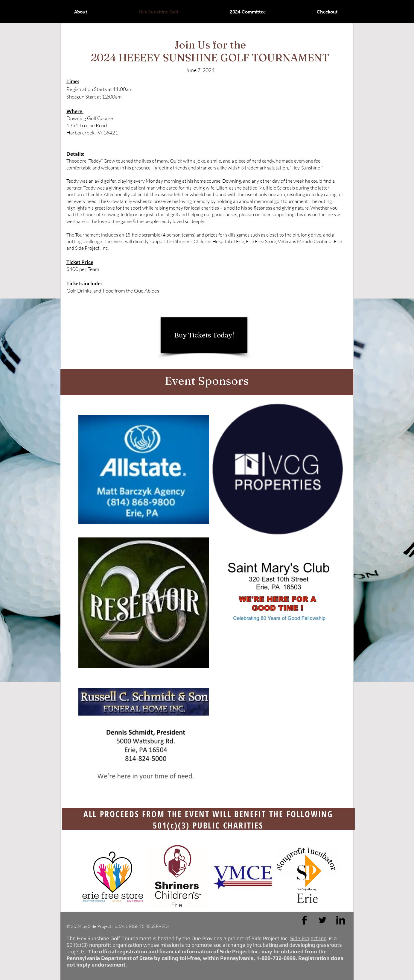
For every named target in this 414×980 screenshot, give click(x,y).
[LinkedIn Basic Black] (341, 920)
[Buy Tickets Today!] (204, 335)
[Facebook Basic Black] (304, 920)
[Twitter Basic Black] (322, 920)
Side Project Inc (308, 938)
